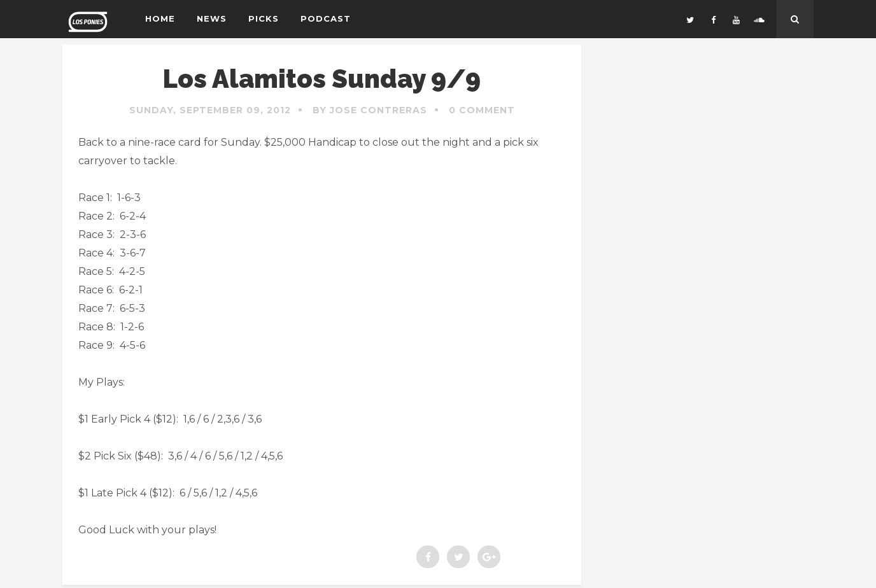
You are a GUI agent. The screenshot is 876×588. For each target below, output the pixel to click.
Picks (264, 18)
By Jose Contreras (370, 110)
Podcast (326, 18)
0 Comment (482, 110)
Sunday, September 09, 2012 (210, 110)
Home (160, 18)
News (212, 18)
